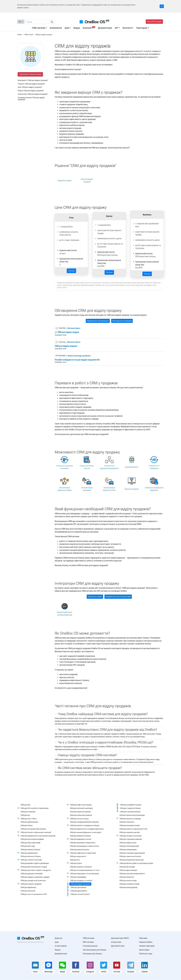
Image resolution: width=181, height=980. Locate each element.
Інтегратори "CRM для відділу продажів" (33, 94)
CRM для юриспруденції (128, 887)
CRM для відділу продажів (87, 181)
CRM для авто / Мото (29, 819)
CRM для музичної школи (79, 850)
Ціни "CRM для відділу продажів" (30, 87)
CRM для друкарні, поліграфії (31, 874)
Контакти (127, 28)
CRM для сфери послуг (128, 843)
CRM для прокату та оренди (130, 819)
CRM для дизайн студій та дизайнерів (35, 863)
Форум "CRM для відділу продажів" (31, 91)
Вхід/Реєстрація (154, 22)
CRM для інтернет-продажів (31, 884)
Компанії (89, 28)
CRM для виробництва (29, 853)
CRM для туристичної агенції (130, 856)
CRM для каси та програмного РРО (34, 894)
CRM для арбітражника (29, 822)
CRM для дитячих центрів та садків (34, 867)
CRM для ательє (27, 825)
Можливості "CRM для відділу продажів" (33, 80)
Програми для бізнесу (92, 954)
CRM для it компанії (28, 812)
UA (20, 22)
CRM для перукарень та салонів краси (84, 874)
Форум (77, 28)
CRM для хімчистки (127, 877)
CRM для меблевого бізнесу (80, 836)
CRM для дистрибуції (78, 887)
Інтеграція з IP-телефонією (154, 467)
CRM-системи (39, 28)
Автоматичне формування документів (109, 467)
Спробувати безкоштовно (30, 74)
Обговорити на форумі (122, 321)
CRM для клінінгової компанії (81, 815)
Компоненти (56, 28)
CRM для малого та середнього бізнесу (85, 825)
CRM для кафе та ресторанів (81, 805)
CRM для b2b (25, 805)
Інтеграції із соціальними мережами (154, 489)
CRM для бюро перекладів (30, 843)
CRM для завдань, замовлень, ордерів (35, 877)
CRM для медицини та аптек (81, 839)
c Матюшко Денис (73, 328)
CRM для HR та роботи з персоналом (35, 808)
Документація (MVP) (120, 938)
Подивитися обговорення (98, 321)
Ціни (67, 28)
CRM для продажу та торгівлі (81, 880)
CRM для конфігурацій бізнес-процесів (84, 822)
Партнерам (142, 28)
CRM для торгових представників (132, 853)
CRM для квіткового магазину (81, 808)
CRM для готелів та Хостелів (31, 860)
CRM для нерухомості (78, 856)
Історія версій (61, 946)
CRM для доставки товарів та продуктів (36, 870)
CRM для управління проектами (132, 860)
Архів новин (144, 950)
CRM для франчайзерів (128, 870)
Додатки (58, 938)
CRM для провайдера (78, 877)
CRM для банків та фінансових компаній (36, 832)
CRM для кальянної (28, 891)
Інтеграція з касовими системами (64, 467)
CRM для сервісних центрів (130, 832)
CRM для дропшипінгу (79, 891)
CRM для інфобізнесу (28, 887)
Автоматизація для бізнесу (95, 950)
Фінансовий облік (132, 467)
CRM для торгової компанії (130, 812)
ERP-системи (88, 942)
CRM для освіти (76, 863)
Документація (105, 28)
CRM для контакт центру (79, 819)
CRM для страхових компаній (131, 839)
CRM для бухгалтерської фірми (32, 839)
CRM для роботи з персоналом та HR (133, 829)
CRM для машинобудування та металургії (86, 832)
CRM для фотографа (127, 867)
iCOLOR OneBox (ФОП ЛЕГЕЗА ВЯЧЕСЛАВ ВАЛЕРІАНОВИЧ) (64, 614)
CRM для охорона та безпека (81, 867)
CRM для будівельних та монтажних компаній (38, 836)
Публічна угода (146, 954)
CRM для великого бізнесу (30, 850)
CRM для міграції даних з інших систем (84, 846)
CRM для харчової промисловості (132, 874)
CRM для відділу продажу (66, 346)
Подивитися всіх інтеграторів (118, 597)
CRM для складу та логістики (131, 836)
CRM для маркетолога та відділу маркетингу (87, 829)
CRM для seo (25, 815)
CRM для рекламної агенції (130, 825)
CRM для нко (75, 860)
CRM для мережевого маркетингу (83, 843)
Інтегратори (116, 942)
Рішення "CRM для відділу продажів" (31, 84)
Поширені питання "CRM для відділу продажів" (31, 99)
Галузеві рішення (90, 946)
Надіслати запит (95, 597)
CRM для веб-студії (28, 846)
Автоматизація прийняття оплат (109, 489)
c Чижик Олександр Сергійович (78, 356)
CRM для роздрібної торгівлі (131, 805)
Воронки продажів (132, 489)
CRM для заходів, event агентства (33, 880)
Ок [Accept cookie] (162, 6)
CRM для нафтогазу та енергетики (83, 853)
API (116, 28)
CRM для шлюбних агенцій (129, 884)
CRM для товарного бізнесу (130, 808)
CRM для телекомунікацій (129, 846)
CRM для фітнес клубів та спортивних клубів (136, 863)
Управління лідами (64, 181)
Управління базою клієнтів (87, 467)
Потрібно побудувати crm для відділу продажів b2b (77, 360)
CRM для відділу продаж (67, 332)
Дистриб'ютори (118, 946)
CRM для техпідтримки (128, 850)
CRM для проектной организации (132, 815)
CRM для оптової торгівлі (80, 894)
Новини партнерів (147, 946)
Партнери (143, 938)
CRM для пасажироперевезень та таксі (85, 870)
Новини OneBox (146, 942)
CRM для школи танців (128, 880)
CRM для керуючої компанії (80, 812)
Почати (71, 271)
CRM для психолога (127, 822)
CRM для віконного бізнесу (31, 856)
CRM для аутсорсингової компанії (33, 829)
